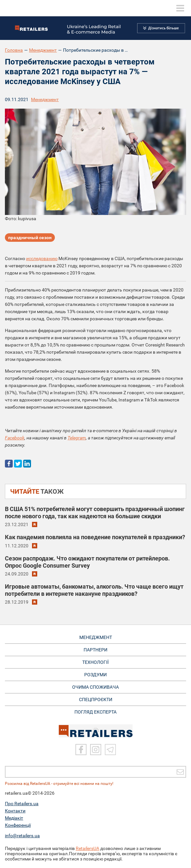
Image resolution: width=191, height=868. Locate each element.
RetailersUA (88, 848)
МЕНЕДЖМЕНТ (96, 637)
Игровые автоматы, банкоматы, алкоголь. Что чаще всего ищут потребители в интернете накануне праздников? (94, 590)
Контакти (15, 811)
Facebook (15, 438)
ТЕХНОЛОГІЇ (95, 662)
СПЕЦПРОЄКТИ (96, 700)
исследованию (42, 258)
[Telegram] (110, 750)
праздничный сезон (30, 238)
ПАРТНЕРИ (95, 650)
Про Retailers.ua (22, 804)
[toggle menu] (180, 8)
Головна (14, 50)
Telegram (77, 438)
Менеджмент (43, 50)
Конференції (18, 825)
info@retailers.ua (22, 836)
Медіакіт (14, 818)
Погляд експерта (95, 712)
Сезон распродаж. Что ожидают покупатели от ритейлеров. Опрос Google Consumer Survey (87, 562)
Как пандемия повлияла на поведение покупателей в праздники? (95, 537)
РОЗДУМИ (95, 675)
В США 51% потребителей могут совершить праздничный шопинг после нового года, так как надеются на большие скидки (95, 513)
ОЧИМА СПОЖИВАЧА (95, 687)
